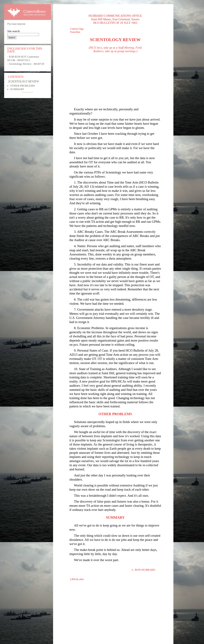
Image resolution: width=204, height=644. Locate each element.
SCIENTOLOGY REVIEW (24, 81)
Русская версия (16, 24)
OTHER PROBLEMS (22, 86)
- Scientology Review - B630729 (26, 64)
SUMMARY (17, 89)
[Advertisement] (115, 80)
